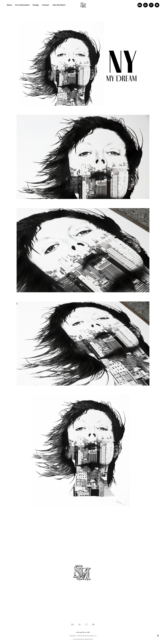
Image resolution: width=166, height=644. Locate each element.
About (9, 5)
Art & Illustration (22, 5)
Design (36, 5)
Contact (46, 5)
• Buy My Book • (59, 5)
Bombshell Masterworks (85, 639)
